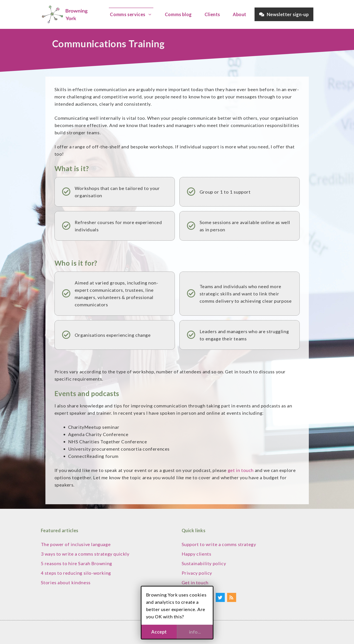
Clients (212, 14)
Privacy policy (197, 573)
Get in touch (195, 582)
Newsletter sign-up (284, 14)
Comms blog (178, 14)
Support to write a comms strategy (219, 544)
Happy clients (197, 554)
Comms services (133, 14)
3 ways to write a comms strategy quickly (85, 554)
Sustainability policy (204, 563)
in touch (245, 470)
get (232, 470)
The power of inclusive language (76, 544)
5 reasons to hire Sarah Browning (77, 563)
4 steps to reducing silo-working (76, 573)
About (240, 14)
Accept (159, 632)
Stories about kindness (66, 582)
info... (195, 632)
